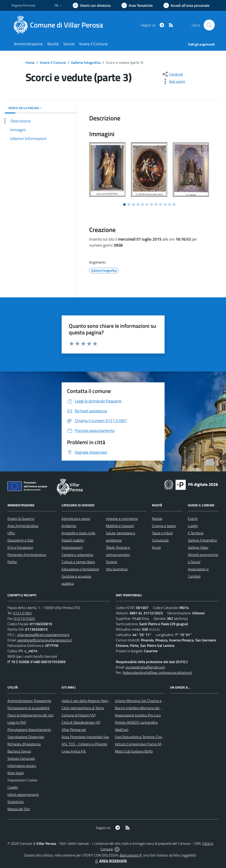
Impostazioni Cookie (22, 780)
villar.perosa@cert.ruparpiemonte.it (43, 635)
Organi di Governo (21, 519)
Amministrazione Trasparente (29, 701)
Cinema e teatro (164, 526)
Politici (12, 562)
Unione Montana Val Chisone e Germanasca (148, 701)
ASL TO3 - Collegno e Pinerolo (84, 744)
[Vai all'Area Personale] (186, 5)
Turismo (112, 562)
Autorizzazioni (72, 547)
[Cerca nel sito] (209, 25)
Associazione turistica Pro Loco (138, 715)
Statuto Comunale (21, 758)
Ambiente (69, 526)
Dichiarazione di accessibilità (28, 708)
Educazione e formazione (80, 569)
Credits (13, 787)
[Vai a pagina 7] (151, 204)
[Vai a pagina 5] (142, 204)
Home (30, 62)
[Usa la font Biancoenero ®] (92, 5)
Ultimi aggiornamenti (23, 795)
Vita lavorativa (117, 569)
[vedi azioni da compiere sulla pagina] (173, 81)
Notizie (157, 519)
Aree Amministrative (23, 526)
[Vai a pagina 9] (161, 204)
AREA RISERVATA (110, 861)
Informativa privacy (22, 766)
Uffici (11, 533)
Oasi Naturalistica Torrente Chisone (141, 737)
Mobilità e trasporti (120, 526)
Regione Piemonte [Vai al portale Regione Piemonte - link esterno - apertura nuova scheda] (23, 5)
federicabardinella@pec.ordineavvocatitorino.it (157, 673)
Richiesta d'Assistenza (24, 744)
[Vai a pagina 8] (156, 204)
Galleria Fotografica (202, 540)
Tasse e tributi (162, 533)
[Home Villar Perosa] (60, 25)
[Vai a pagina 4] (138, 204)
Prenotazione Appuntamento (29, 730)
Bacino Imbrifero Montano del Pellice (142, 708)
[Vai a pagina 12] (174, 204)
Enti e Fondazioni (20, 547)
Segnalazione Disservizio (26, 737)
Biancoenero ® (131, 855)
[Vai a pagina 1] (124, 204)
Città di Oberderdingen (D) (81, 722)
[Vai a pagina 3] (133, 204)
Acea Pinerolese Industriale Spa (85, 737)
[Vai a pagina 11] (170, 204)
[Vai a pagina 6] (147, 204)
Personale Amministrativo (27, 555)
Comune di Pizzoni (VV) (79, 715)
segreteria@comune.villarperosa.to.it (45, 640)
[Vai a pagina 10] (165, 204)
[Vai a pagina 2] (129, 204)
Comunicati (160, 540)
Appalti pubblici (73, 540)
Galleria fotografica (86, 62)
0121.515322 (24, 618)
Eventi (193, 519)
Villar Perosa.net (74, 730)
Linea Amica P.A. (74, 751)
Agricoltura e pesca (76, 519)
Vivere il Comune (53, 62)
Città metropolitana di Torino (83, 708)
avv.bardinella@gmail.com (145, 667)
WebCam (122, 730)
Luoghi (193, 526)
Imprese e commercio (122, 519)
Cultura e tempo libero (78, 562)
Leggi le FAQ (17, 722)
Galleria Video (198, 547)
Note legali (16, 773)
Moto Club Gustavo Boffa (134, 751)
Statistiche (16, 802)
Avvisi (156, 547)
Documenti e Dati (20, 540)
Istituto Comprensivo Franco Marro (141, 744)
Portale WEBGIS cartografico (136, 722)
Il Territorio (196, 533)
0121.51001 (23, 613)
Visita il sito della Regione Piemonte (88, 701)
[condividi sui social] (172, 74)
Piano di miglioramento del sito (30, 715)
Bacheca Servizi (19, 751)
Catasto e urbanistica (77, 555)
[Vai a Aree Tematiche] (137, 5)
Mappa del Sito (19, 809)
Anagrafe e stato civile (78, 533)
